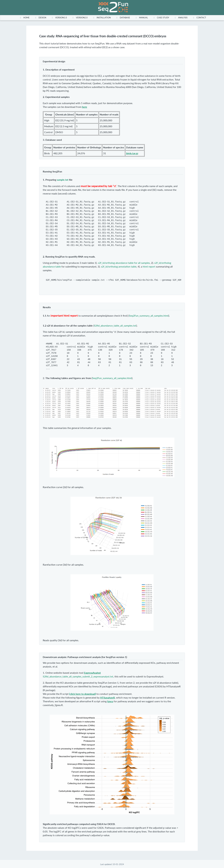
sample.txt (63, 180)
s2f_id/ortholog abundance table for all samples (124, 263)
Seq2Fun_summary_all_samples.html (149, 316)
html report (149, 266)
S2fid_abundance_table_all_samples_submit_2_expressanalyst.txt (78, 676)
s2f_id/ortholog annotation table (119, 266)
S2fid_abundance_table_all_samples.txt (115, 325)
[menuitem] (24, 17)
